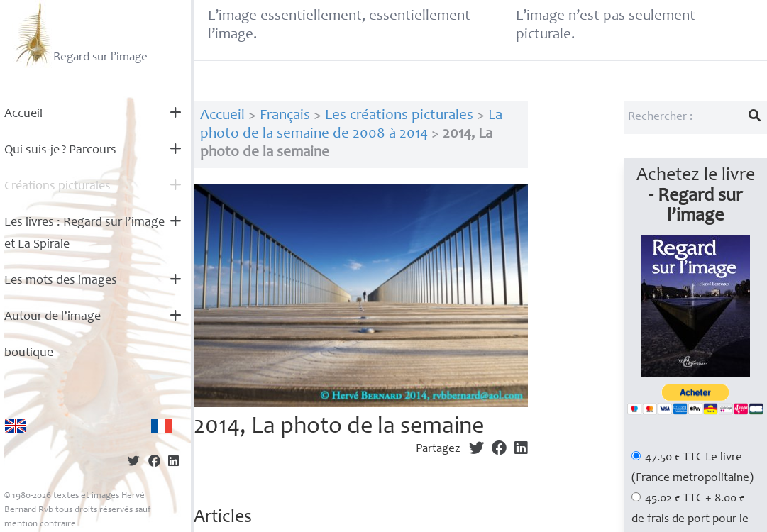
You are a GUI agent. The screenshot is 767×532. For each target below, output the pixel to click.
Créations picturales (57, 187)
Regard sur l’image (80, 34)
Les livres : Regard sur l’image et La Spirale (84, 234)
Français (285, 116)
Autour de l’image (53, 317)
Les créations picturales (399, 116)
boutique (29, 353)
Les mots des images (61, 281)
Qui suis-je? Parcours (60, 150)
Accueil (23, 114)
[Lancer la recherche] (755, 118)
